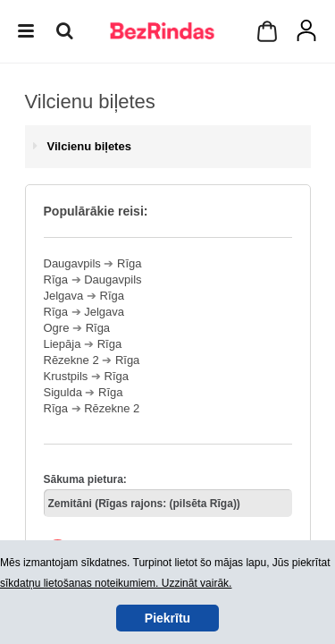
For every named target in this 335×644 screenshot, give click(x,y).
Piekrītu (167, 618)
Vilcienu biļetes (89, 146)
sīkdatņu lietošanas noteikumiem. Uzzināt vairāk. (116, 583)
